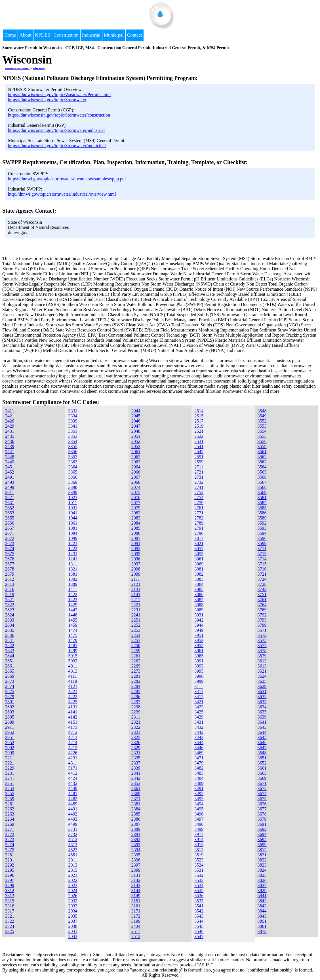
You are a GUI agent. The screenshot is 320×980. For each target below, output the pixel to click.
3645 (262, 737)
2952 (10, 743)
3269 (10, 824)
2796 (199, 533)
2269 (136, 666)
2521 (199, 431)
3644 (262, 732)
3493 (199, 799)
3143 (136, 885)
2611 (10, 492)
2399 (136, 870)
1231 (73, 554)
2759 (199, 503)
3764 (262, 605)
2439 (10, 446)
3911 (199, 834)
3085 (199, 589)
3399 (73, 492)
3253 (10, 788)
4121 (73, 686)
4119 (72, 681)
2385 (136, 814)
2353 (136, 783)
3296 (10, 875)
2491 (10, 477)
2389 (136, 829)
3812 (262, 850)
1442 (73, 610)
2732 (199, 482)
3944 (199, 625)
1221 (73, 543)
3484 (199, 778)
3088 (199, 605)
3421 (199, 702)
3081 (199, 569)
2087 (136, 538)
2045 (136, 416)
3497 (199, 819)
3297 (10, 880)
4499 (73, 824)
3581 (262, 498)
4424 (73, 778)
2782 (199, 518)
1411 (72, 589)
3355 (73, 446)
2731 (199, 477)
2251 (136, 620)
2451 (10, 467)
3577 (262, 646)
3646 (262, 743)
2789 (199, 523)
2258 (136, 646)
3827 (262, 885)
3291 (10, 860)
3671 (262, 783)
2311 (136, 717)
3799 (262, 625)
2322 (136, 727)
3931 (199, 615)
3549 (262, 416)
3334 (73, 416)
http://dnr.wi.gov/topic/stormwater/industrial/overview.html (62, 194)
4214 (73, 743)
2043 (73, 936)
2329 (136, 748)
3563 (262, 462)
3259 (10, 799)
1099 (73, 538)
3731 (73, 829)
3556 (262, 441)
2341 (136, 773)
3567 (262, 482)
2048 (136, 431)
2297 (136, 702)
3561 (262, 452)
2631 (10, 503)
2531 (199, 441)
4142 (73, 717)
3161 (136, 906)
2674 (10, 549)
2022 (73, 880)
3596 (262, 538)
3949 (199, 630)
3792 (262, 615)
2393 (136, 845)
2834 (10, 625)
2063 (136, 462)
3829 (262, 891)
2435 (10, 436)
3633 (262, 702)
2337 (136, 763)
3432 (199, 727)
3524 (199, 865)
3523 (199, 860)
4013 (73, 671)
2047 (136, 426)
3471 (199, 758)
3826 (262, 880)
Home (10, 35)
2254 (136, 635)
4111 (72, 676)
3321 (10, 916)
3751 (262, 594)
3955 (199, 646)
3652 (262, 763)
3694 (262, 834)
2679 (10, 574)
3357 (73, 457)
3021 (199, 543)
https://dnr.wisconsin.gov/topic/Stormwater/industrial (56, 130)
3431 (199, 722)
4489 (73, 804)
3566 (262, 477)
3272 (10, 834)
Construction (66, 35)
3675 (262, 799)
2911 (10, 727)
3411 (199, 691)
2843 (10, 651)
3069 (199, 564)
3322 (10, 921)
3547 (199, 936)
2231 (136, 610)
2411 (10, 411)
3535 (199, 891)
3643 (262, 727)
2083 (136, 518)
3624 (262, 676)
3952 (10, 732)
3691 (262, 824)
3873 (262, 931)
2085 (136, 528)
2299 (136, 712)
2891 (10, 702)
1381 (73, 574)
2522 (199, 436)
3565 (262, 472)
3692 (262, 829)
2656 (10, 523)
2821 (10, 600)
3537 (199, 901)
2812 (10, 579)
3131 (136, 875)
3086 (199, 594)
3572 (262, 635)
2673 (10, 543)
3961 (199, 651)
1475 (73, 635)
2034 (73, 911)
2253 (136, 630)
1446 (73, 615)
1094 (73, 533)
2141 (136, 594)
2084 (136, 523)
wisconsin (39, 68)
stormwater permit (17, 68)
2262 (136, 661)
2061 (136, 452)
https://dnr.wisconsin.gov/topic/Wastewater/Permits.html (59, 95)
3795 (262, 620)
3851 (262, 921)
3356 (73, 452)
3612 (262, 661)
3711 (262, 549)
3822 (262, 860)
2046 (136, 421)
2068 (136, 482)
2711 (199, 467)
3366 (73, 477)
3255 (10, 794)
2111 (136, 579)
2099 (136, 574)
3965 (199, 656)
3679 (262, 819)
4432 (73, 783)
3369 (73, 482)
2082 (136, 513)
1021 (73, 498)
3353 (73, 436)
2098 (136, 569)
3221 (10, 763)
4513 (73, 845)
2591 (199, 457)
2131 (136, 589)
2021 (73, 875)
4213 (73, 737)
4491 (73, 809)
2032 (73, 901)
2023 (73, 885)
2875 (10, 691)
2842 (10, 646)
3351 (73, 431)
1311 (72, 564)
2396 (136, 860)
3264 (10, 819)
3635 (262, 712)
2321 (136, 722)
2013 (73, 865)
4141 (73, 712)
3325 (10, 931)
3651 (262, 758)
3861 (262, 926)
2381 (136, 804)
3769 (262, 610)
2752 (199, 492)
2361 (136, 788)
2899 (10, 722)
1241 (73, 559)
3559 (262, 446)
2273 (136, 671)
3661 (262, 768)
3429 (199, 717)
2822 (10, 605)
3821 (262, 855)
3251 (10, 783)
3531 (199, 870)
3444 (199, 743)
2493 (10, 482)
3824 (262, 870)
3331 (73, 411)
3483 (199, 773)
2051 (136, 436)
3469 (199, 753)
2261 (136, 656)
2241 (136, 615)
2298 (136, 707)
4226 (73, 753)
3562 (262, 457)
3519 (199, 855)
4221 (73, 691)
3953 (199, 640)
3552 (262, 421)
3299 (10, 885)
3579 (262, 656)
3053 (199, 554)
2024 (73, 891)
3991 (199, 661)
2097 (136, 564)
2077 (136, 503)
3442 (199, 732)
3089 (199, 610)
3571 (262, 630)
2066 (136, 472)
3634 (262, 707)
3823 (262, 865)
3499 (199, 829)
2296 (136, 697)
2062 (136, 457)
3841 (262, 896)
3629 (262, 686)
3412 (199, 697)
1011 (72, 503)
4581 (73, 855)
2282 (136, 681)
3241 (10, 778)
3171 (136, 911)
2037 (73, 921)
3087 (199, 600)
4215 (73, 748)
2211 (136, 600)
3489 (199, 783)
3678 (262, 814)
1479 (73, 640)
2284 (136, 686)
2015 (73, 870)
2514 (199, 411)
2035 (73, 916)
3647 (262, 748)
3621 (262, 671)
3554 (262, 431)
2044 (136, 411)
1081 (73, 528)
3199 (136, 921)
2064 (136, 467)
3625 (262, 681)
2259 (136, 651)
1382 (73, 579)
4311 (72, 763)
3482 (199, 768)
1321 (73, 569)
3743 (262, 589)
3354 (73, 441)
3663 (262, 773)
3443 (199, 737)
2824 (10, 615)
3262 (10, 809)
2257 (136, 640)
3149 (136, 896)
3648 (262, 753)
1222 (73, 549)
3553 (262, 426)
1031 (73, 508)
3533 (199, 880)
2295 (136, 691)
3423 (199, 707)
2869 (10, 676)
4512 (73, 839)
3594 (262, 533)
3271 (10, 829)
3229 (10, 768)
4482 (73, 799)
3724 (262, 579)
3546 (199, 931)
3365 (73, 472)
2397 (136, 865)
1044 (73, 518)
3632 (262, 697)
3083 (199, 579)
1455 (73, 620)
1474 (73, 630)
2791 (199, 528)
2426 (10, 421)
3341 (73, 426)
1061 (73, 523)
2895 (10, 717)
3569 (262, 492)
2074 (136, 487)
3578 (262, 651)
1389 (73, 584)
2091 (136, 543)
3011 (199, 538)
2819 (10, 594)
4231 (73, 758)
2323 (136, 732)
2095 (136, 554)
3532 (199, 875)
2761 (199, 508)
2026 (73, 896)
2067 (136, 477)
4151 (73, 722)
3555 (262, 436)
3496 (199, 814)
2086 (136, 533)
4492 (73, 814)
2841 (10, 640)
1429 (73, 605)
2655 (10, 518)
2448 (10, 457)
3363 (73, 462)
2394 (136, 850)
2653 (10, 513)
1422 (73, 594)
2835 (10, 630)
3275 (10, 850)
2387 (136, 824)
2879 (10, 697)
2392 (136, 839)
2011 (72, 860)
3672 (262, 788)
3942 (199, 620)
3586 (262, 513)
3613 (262, 666)
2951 (10, 737)
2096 (136, 559)
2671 (10, 533)
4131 (73, 707)
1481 (73, 646)
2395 (136, 855)
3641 (262, 722)
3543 (199, 916)
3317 (10, 911)
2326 (136, 743)
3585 (262, 508)
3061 (199, 559)
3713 (262, 554)
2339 (136, 768)
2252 (136, 625)
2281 (136, 676)
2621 (10, 498)
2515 (199, 416)
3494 (199, 804)
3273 (10, 839)
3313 (10, 896)
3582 (262, 503)
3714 (262, 559)
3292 (10, 865)
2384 (136, 809)
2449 (10, 462)
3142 (136, 880)
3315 (10, 901)
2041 (73, 931)
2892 (10, 707)
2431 (10, 431)
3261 (10, 804)
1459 (73, 625)
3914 (199, 839)
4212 (73, 732)
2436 (10, 441)
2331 (136, 753)
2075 (136, 492)
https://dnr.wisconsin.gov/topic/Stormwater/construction (59, 115)
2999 (10, 753)
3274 (10, 845)
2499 (10, 487)
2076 (136, 498)
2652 (10, 508)
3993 (199, 666)
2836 (10, 635)
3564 (262, 467)
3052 (199, 549)
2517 (199, 421)
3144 (136, 891)
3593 (262, 528)
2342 (136, 778)
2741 (199, 487)
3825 (262, 875)
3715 (262, 564)
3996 (199, 676)
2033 (73, 906)
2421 (10, 416)
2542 (199, 452)
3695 (262, 839)
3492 (199, 794)
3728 (262, 584)
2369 (136, 794)
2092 (136, 549)
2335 (136, 758)
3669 (262, 778)
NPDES (43, 35)
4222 (73, 697)
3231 (10, 773)
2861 (10, 666)
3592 (262, 523)
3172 (136, 916)
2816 (10, 589)
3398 (73, 487)
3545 (199, 926)
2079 (136, 508)
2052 (136, 441)
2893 (10, 712)
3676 (262, 804)
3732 (73, 834)
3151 (136, 901)
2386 (136, 819)
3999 (199, 681)
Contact (135, 35)
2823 (10, 610)
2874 (10, 686)
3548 (262, 411)
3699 (262, 845)
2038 (73, 926)
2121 (136, 584)
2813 (10, 584)
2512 (136, 936)
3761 (262, 600)
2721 (199, 472)
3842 (262, 901)
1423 (73, 600)
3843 (262, 906)
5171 (73, 768)
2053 (136, 446)
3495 (199, 809)
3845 (262, 916)
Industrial (91, 35)
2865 (10, 671)
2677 (10, 564)
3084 (199, 584)
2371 (136, 799)
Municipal (114, 35)
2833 (10, 620)
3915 (199, 845)
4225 (73, 702)
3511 (199, 850)
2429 (10, 426)
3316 (10, 906)
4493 (73, 819)
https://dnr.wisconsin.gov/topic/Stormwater (47, 100)
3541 (199, 906)
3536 (199, 896)
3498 (199, 824)
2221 (136, 605)
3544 (199, 921)
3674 (262, 794)
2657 (10, 528)
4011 (72, 666)
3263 (10, 814)
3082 (199, 574)
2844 (10, 656)
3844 (262, 911)
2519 (199, 426)
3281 (10, 855)
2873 (10, 681)
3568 (262, 487)
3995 (199, 671)
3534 (199, 885)
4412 (73, 773)
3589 (262, 518)
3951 (199, 635)
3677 (262, 809)
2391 (136, 834)
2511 (136, 931)
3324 (10, 926)
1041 (73, 513)
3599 (262, 543)
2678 (10, 569)
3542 (199, 911)
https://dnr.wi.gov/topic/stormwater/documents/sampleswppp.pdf (67, 179)
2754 (199, 498)
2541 (199, 446)
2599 (199, 462)
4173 (73, 727)
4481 (73, 794)
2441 (10, 452)
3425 (199, 712)
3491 (199, 788)
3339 (73, 421)
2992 (10, 748)
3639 (262, 717)
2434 (136, 926)
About (26, 35)
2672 (10, 538)
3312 (10, 891)
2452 (10, 472)
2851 (10, 661)
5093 (73, 661)
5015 (73, 656)
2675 (10, 554)
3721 (262, 574)
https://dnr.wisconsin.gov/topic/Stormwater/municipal (57, 146)
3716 (262, 569)
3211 (10, 758)
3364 (73, 467)
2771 (199, 513)
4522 (73, 850)
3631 (262, 691)
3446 (199, 748)
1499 (73, 651)
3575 (262, 640)
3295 (10, 870)
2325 (136, 737)
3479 (199, 763)
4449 (73, 788)
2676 (10, 559)
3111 (199, 686)
